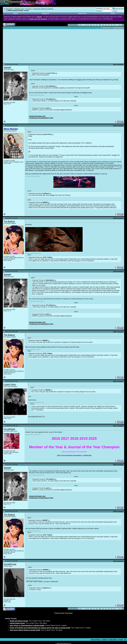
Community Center (19, 9)
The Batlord (9, 221)
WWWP (7, 68)
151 (94, 25)
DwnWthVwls (10, 564)
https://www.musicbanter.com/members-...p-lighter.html (74, 455)
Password (99, 11)
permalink (120, 64)
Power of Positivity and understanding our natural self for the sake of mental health (40, 628)
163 (109, 25)
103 (88, 25)
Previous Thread (60, 613)
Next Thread (69, 613)
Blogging (45, 13)
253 (114, 25)
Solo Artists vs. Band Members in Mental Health (27, 625)
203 (112, 25)
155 (106, 25)
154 (103, 25)
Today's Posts (82, 13)
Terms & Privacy (96, 640)
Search (113, 13)
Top (125, 640)
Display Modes (117, 28)
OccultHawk (9, 429)
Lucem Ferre (10, 384)
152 (97, 25)
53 (85, 25)
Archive (121, 640)
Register (16, 13)
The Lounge (28, 9)
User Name (99, 9)
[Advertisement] (23, 46)
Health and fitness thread (19, 621)
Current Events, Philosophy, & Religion (43, 9)
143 (91, 25)
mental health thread (17, 623)
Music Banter (9, 9)
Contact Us (105, 640)
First (80, 25)
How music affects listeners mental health (25, 630)
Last (120, 25)
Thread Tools (106, 28)
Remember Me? (118, 9)
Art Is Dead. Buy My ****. (37, 416)
